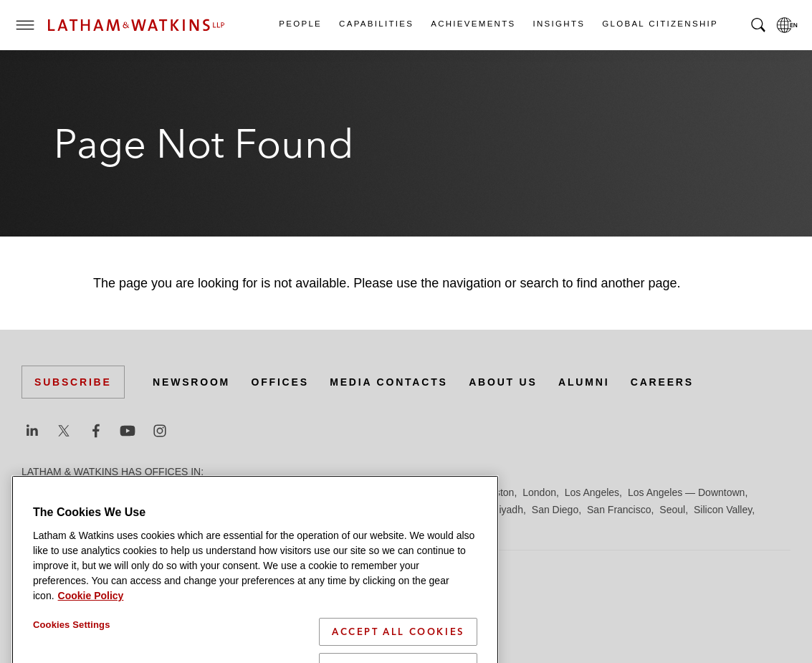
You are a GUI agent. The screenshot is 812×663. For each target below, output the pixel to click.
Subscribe (73, 382)
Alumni (584, 382)
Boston (113, 492)
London (539, 492)
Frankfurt (340, 492)
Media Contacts (388, 382)
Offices (280, 382)
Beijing (73, 492)
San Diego (555, 510)
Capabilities (376, 24)
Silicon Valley (723, 510)
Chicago (202, 492)
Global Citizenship (659, 24)
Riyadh (507, 510)
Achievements (472, 24)
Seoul (672, 510)
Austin (35, 492)
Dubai (242, 492)
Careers (662, 382)
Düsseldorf (287, 492)
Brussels (156, 492)
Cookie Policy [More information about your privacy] (91, 626)
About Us (503, 382)
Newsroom (191, 382)
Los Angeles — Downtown (686, 492)
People (300, 24)
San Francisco (619, 510)
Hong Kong (443, 492)
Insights (559, 24)
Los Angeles (592, 492)
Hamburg (389, 492)
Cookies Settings (72, 655)
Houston (495, 492)
